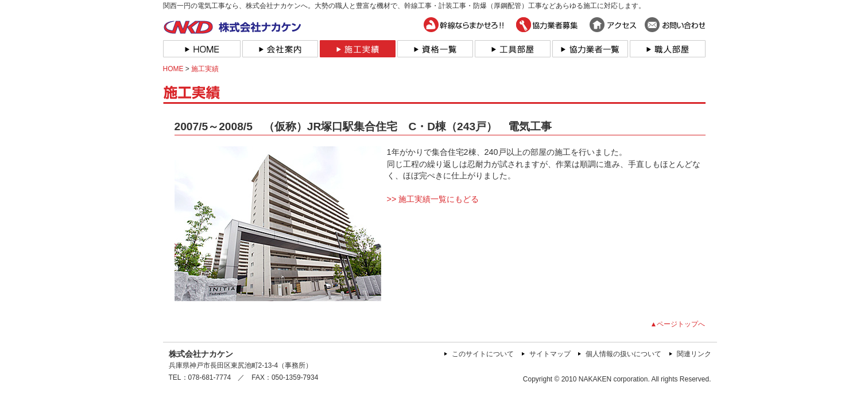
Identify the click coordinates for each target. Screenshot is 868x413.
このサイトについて (483, 354)
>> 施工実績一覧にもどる (433, 199)
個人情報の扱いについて (623, 354)
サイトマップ (550, 354)
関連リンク (694, 354)
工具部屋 (512, 49)
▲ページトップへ (678, 324)
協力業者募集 (547, 25)
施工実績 (357, 49)
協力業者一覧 (589, 49)
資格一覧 (434, 49)
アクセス (612, 25)
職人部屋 (667, 49)
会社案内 (279, 49)
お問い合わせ (675, 25)
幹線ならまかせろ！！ (465, 25)
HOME (202, 49)
